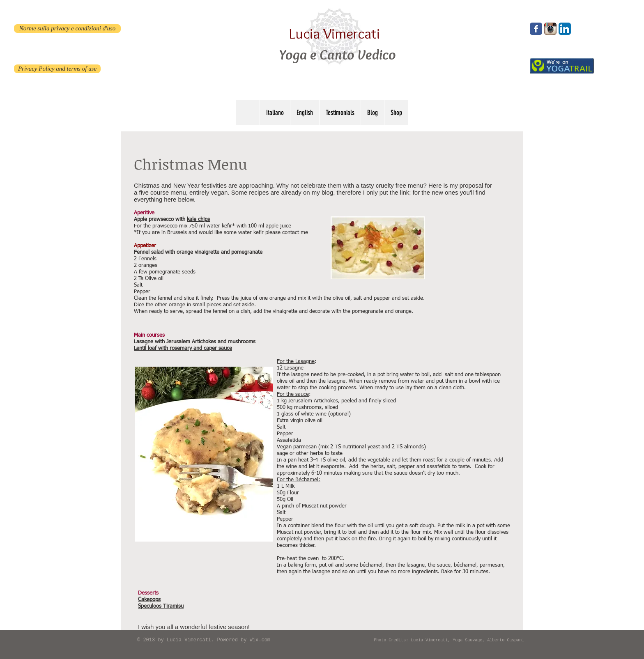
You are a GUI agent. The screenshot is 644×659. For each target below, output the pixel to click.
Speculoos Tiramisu (161, 606)
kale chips (198, 219)
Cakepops (149, 600)
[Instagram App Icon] (550, 29)
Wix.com (260, 640)
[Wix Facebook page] (536, 29)
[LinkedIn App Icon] (565, 29)
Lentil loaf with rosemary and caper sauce (183, 348)
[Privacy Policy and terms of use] (57, 69)
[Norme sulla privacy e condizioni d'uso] (67, 29)
